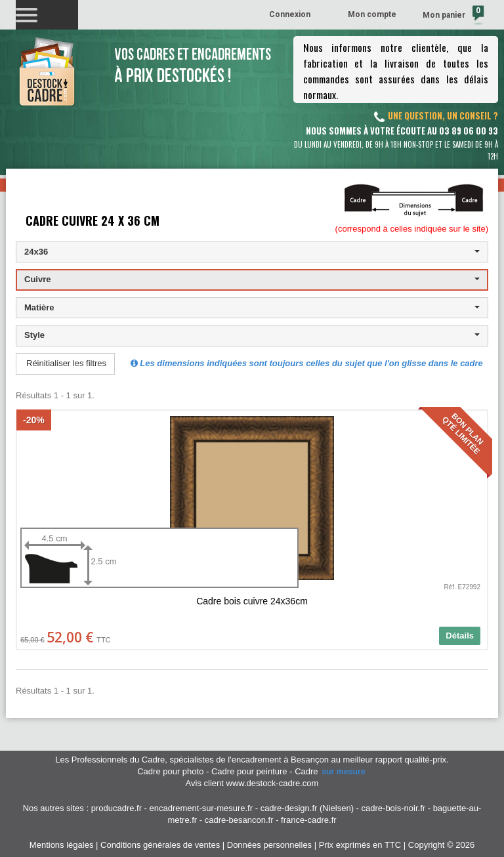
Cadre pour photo (170, 771)
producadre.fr (116, 808)
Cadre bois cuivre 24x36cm (252, 601)
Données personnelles (269, 845)
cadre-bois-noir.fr (394, 808)
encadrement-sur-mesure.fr (201, 808)
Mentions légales (62, 845)
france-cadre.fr (309, 820)
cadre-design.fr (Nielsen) (307, 808)
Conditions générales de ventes (160, 845)
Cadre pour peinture (249, 771)
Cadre (331, 771)
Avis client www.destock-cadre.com (252, 783)
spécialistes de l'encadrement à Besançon (250, 760)
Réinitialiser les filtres (66, 363)
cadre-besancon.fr (239, 820)
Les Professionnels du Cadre (110, 760)
